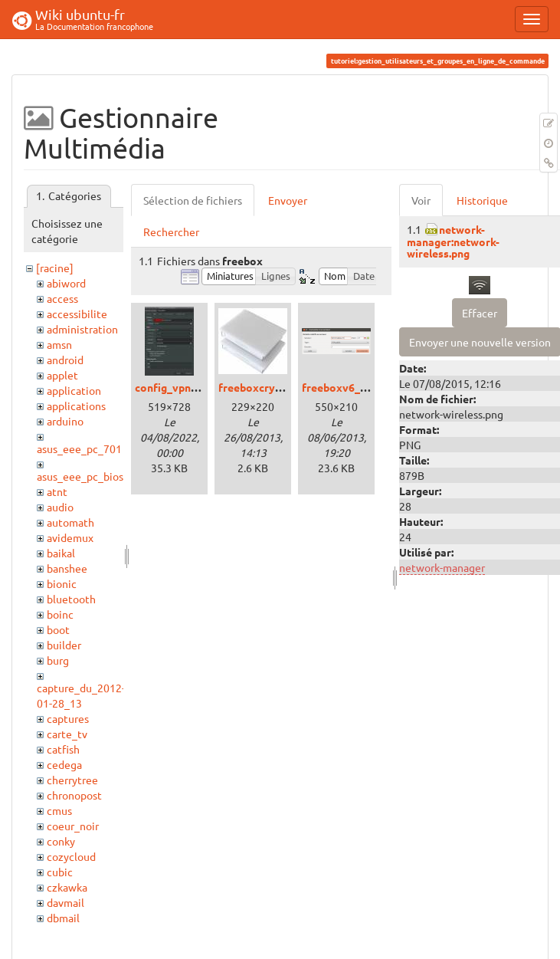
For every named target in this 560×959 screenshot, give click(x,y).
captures (68, 718)
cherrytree (72, 780)
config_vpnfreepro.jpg (191, 387)
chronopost (74, 795)
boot (58, 629)
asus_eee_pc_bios (80, 476)
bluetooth (71, 599)
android (65, 360)
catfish (63, 749)
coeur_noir (73, 826)
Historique (482, 200)
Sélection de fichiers (193, 200)
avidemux (70, 537)
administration (82, 329)
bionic (62, 583)
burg (58, 660)
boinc (60, 614)
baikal (61, 553)
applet (62, 375)
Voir (421, 200)
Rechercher (171, 232)
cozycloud (71, 856)
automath (70, 522)
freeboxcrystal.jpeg (268, 387)
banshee (67, 568)
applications (76, 406)
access (62, 298)
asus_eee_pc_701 (79, 448)
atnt (57, 491)
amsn (59, 344)
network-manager (442, 567)
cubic (60, 872)
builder (64, 645)
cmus (59, 810)
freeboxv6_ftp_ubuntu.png (369, 387)
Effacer (480, 313)
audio (60, 507)
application (74, 390)
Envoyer (288, 200)
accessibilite (77, 314)
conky (61, 841)
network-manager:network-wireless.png (453, 241)
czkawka (67, 887)
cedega (64, 764)
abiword (66, 283)
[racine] (55, 268)
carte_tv (67, 734)
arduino (65, 421)
